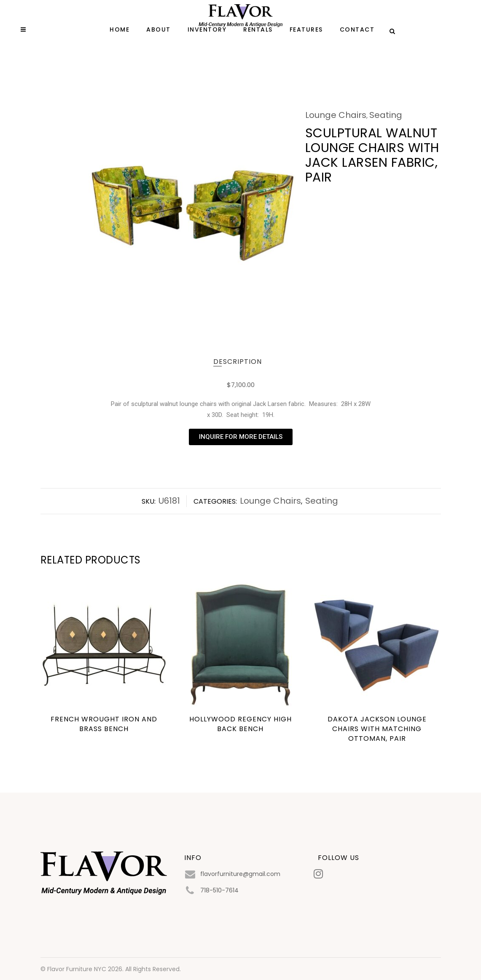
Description (238, 362)
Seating (386, 115)
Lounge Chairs (336, 115)
